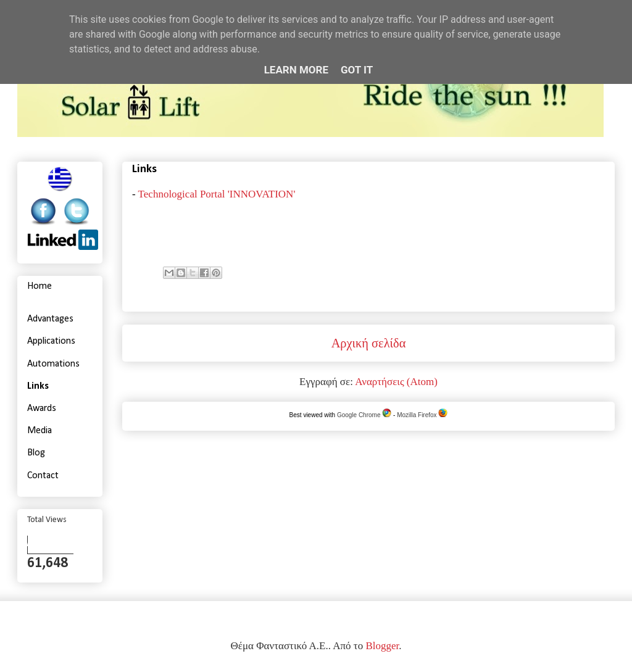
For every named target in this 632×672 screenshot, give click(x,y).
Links (38, 386)
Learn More (296, 70)
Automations (53, 364)
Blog (36, 453)
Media (39, 431)
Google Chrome (364, 415)
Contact (43, 476)
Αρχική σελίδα (369, 343)
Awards (42, 409)
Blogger (382, 646)
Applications (51, 341)
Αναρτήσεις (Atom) (396, 382)
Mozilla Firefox (422, 415)
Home (39, 286)
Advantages (50, 319)
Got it (357, 70)
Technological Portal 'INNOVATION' (217, 194)
